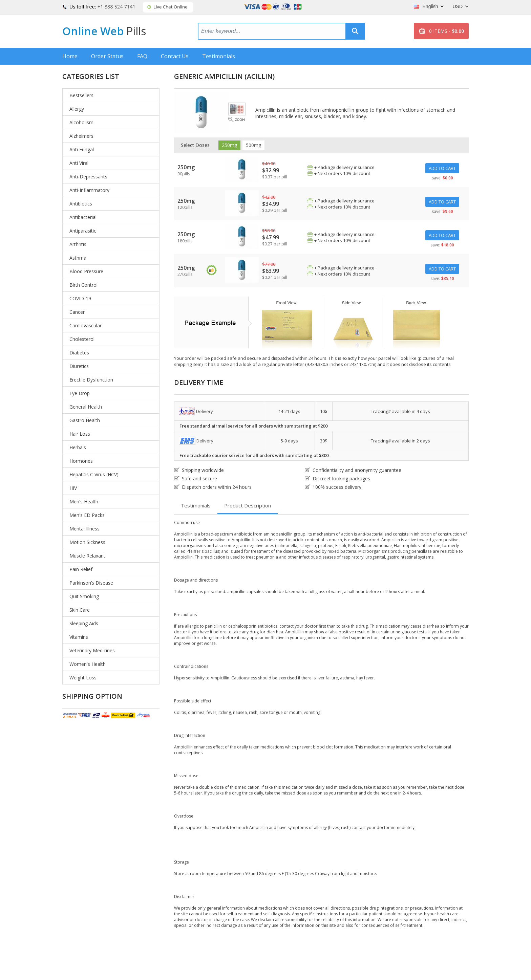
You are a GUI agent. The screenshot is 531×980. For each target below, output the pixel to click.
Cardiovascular (86, 325)
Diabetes (79, 353)
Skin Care (80, 610)
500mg (253, 145)
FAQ (142, 56)
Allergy (77, 109)
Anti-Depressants (88, 177)
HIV (73, 488)
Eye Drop (80, 393)
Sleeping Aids (84, 623)
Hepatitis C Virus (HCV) (94, 474)
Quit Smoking (84, 596)
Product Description (248, 505)
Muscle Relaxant (87, 556)
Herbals (78, 447)
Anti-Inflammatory (89, 190)
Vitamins (79, 637)
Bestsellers (81, 95)
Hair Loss (80, 434)
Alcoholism (81, 122)
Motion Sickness (87, 542)
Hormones (81, 461)
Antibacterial (83, 217)
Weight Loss (83, 678)
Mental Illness (84, 529)
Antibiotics (81, 204)
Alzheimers (81, 136)
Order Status (107, 56)
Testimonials (219, 56)
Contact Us (175, 56)
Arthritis (78, 244)
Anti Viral (79, 163)
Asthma (78, 258)
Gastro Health (85, 420)
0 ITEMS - (447, 31)
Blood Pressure (86, 271)
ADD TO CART (442, 168)
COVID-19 (80, 298)
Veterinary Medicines (92, 650)
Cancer (77, 312)
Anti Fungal (82, 149)
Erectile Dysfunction (91, 380)
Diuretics (79, 366)
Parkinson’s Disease (91, 583)
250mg (229, 145)
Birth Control (83, 285)
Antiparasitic (83, 231)
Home (70, 56)
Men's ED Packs (87, 515)
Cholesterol (82, 339)
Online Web (104, 31)
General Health (86, 407)
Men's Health (84, 502)
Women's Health (88, 664)
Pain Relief (81, 569)
